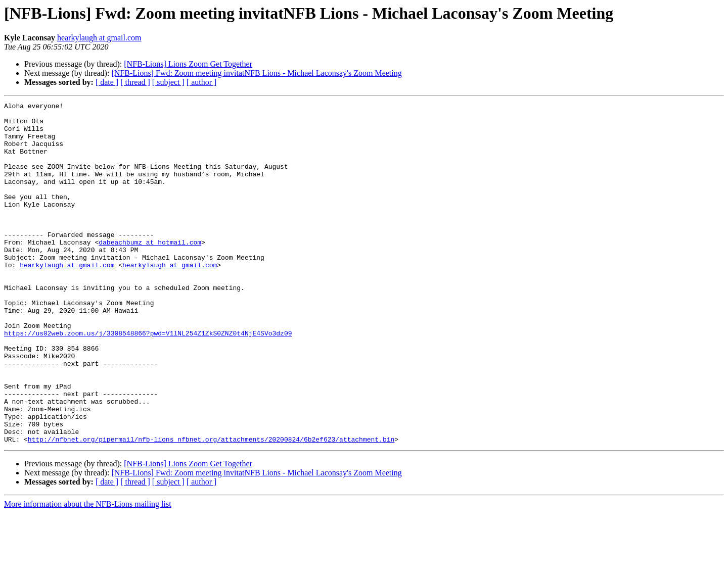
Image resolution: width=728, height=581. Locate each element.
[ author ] (202, 82)
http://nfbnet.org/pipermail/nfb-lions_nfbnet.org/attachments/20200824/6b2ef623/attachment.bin (211, 507)
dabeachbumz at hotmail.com (150, 271)
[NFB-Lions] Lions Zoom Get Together (188, 64)
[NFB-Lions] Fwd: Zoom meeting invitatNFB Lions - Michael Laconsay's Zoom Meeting (256, 73)
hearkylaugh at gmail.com (99, 38)
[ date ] (107, 82)
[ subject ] (168, 82)
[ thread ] (135, 82)
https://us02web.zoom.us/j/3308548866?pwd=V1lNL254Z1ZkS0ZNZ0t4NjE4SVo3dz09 (148, 380)
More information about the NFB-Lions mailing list (88, 572)
